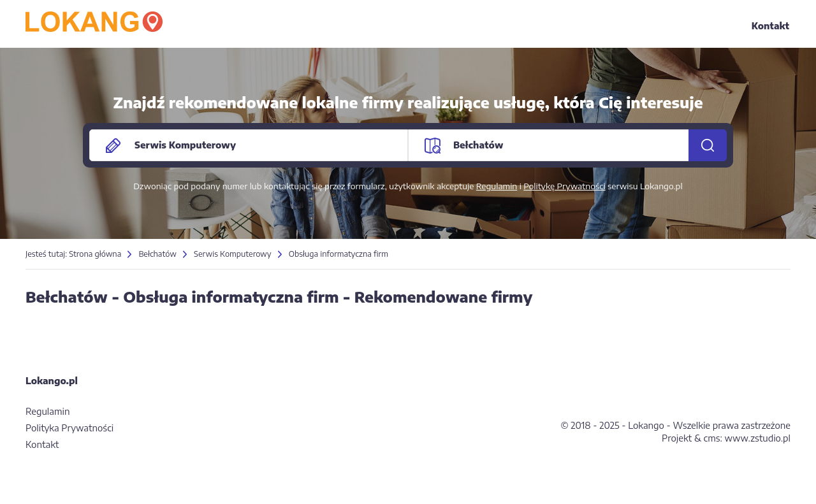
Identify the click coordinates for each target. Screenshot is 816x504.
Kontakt (770, 26)
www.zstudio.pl (758, 438)
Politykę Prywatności (564, 186)
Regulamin (497, 186)
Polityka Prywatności (69, 428)
